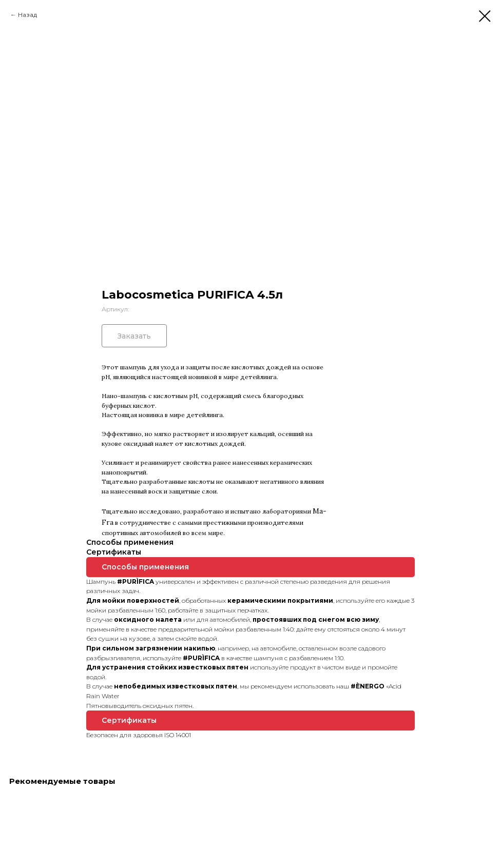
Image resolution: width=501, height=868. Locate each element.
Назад (27, 15)
